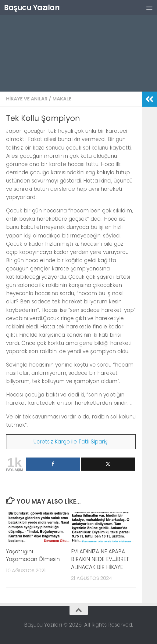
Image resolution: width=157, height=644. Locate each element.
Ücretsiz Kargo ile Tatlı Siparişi (71, 442)
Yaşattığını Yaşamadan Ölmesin (33, 555)
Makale (62, 99)
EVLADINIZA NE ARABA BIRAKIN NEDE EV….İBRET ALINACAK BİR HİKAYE (100, 559)
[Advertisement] (78, 46)
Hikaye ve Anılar (27, 99)
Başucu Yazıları (32, 7)
